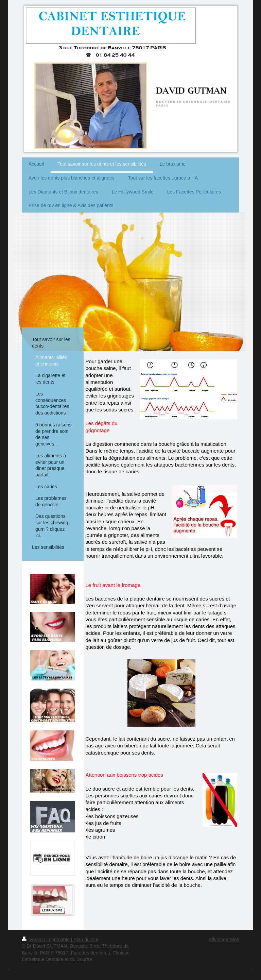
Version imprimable (46, 940)
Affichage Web (224, 940)
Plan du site (86, 940)
